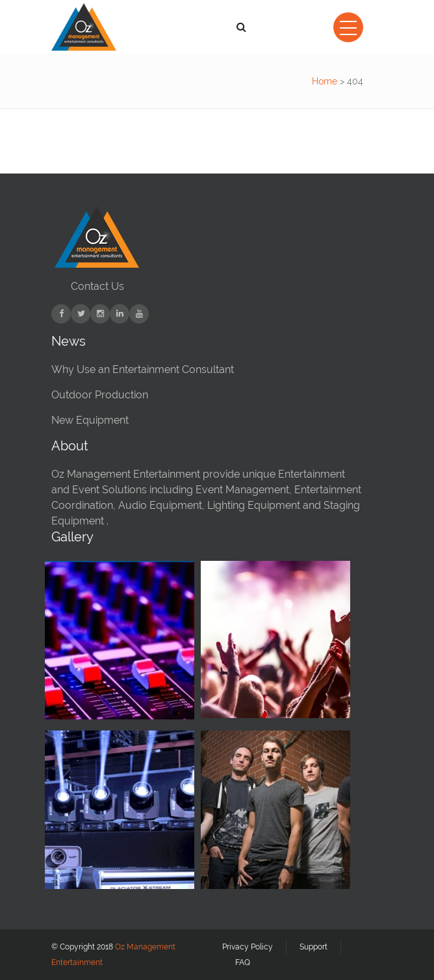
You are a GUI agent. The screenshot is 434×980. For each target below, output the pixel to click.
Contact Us (97, 286)
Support (313, 947)
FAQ (243, 962)
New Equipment (90, 420)
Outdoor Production (100, 395)
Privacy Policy (248, 947)
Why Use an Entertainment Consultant (143, 369)
